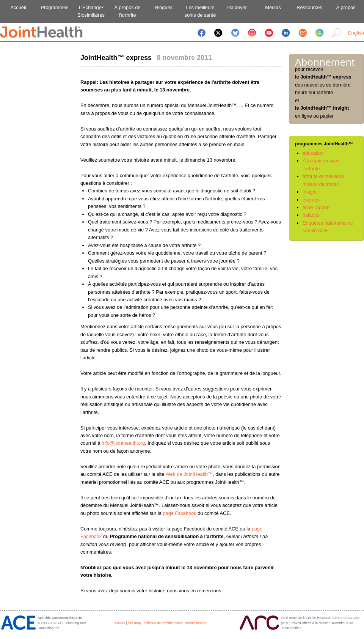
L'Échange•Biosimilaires (91, 11)
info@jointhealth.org (123, 443)
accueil (120, 623)
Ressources (309, 7)
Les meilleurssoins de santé (200, 11)
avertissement (196, 623)
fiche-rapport (316, 207)
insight (310, 192)
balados (311, 215)
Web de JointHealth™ (189, 474)
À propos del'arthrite (127, 11)
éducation (313, 153)
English (356, 33)
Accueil (18, 7)
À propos (346, 7)
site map (134, 623)
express (311, 200)
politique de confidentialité (163, 623)
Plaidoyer (236, 7)
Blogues (164, 7)
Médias (273, 7)
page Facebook (179, 513)
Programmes (54, 7)
